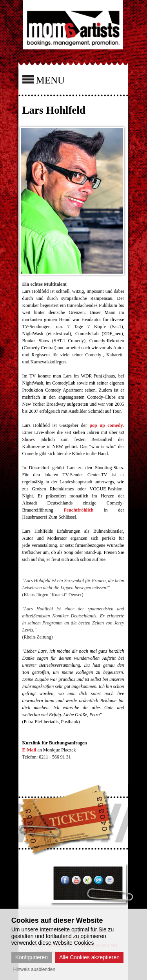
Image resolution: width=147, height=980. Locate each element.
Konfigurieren (32, 957)
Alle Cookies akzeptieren (89, 957)
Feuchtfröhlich (78, 510)
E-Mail (29, 750)
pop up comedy (106, 425)
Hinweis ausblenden (34, 969)
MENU (44, 80)
